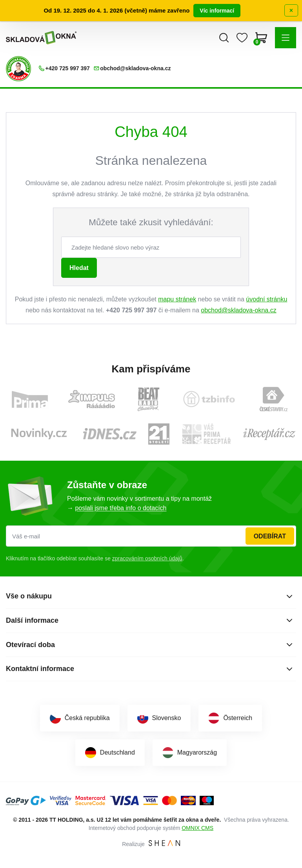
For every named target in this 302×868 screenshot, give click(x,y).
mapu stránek (177, 299)
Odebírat (270, 536)
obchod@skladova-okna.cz (238, 310)
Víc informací (217, 11)
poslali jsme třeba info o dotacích (121, 508)
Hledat (79, 268)
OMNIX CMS (197, 828)
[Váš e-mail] (151, 536)
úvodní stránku (267, 299)
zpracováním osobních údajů (147, 558)
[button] (286, 38)
